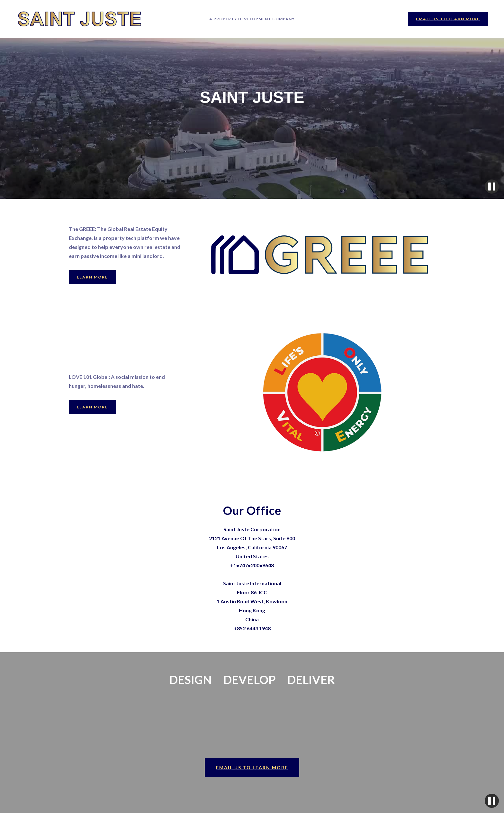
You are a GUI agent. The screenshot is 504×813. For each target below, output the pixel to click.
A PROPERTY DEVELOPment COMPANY (252, 19)
